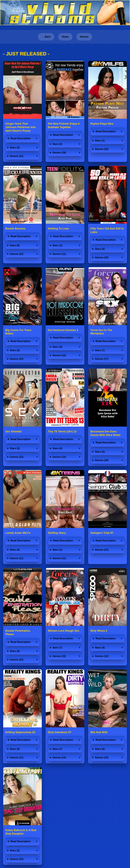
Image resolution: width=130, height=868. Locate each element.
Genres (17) (102, 359)
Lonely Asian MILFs (18, 533)
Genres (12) (17, 156)
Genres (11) (59, 254)
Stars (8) (15, 245)
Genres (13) (17, 254)
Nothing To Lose (58, 229)
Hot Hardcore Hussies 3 (63, 330)
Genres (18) (59, 153)
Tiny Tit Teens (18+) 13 (62, 431)
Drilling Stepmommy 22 (20, 732)
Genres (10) (102, 149)
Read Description (21, 138)
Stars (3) (15, 448)
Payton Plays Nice (102, 124)
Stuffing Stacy (57, 533)
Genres (84, 37)
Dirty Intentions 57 (60, 732)
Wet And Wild (99, 732)
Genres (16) (102, 257)
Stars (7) (100, 350)
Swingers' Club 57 (102, 533)
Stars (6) (15, 350)
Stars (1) (100, 141)
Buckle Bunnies (15, 229)
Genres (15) (17, 660)
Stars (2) (15, 148)
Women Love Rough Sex (64, 631)
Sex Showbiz (14, 431)
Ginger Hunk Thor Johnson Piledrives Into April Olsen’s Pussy (20, 127)
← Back (46, 37)
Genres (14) (59, 758)
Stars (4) (100, 249)
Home (65, 37)
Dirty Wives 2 (99, 631)
